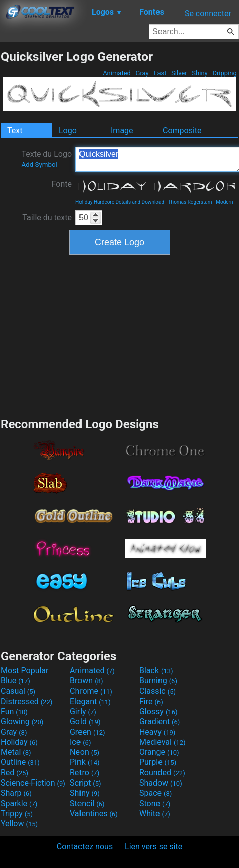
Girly (83, 711)
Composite (182, 131)
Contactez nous (85, 847)
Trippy (17, 813)
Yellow (19, 823)
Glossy (158, 711)
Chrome (91, 691)
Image (122, 131)
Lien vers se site (153, 847)
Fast (160, 73)
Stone (155, 803)
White (155, 813)
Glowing (22, 721)
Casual (18, 691)
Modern (224, 202)
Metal (16, 752)
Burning (158, 681)
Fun (14, 711)
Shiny (200, 73)
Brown (86, 681)
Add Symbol (39, 165)
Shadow (161, 783)
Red (14, 773)
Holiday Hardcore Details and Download (120, 202)
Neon (85, 752)
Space (155, 793)
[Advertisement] (120, 335)
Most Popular (25, 671)
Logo (68, 131)
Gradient (160, 721)
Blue (15, 681)
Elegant (90, 701)
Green (88, 732)
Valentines (94, 813)
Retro (85, 773)
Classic (157, 691)
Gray (142, 73)
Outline (20, 762)
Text (15, 131)
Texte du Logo (47, 159)
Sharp (16, 793)
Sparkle (19, 803)
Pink (85, 762)
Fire (151, 701)
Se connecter (208, 13)
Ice (80, 742)
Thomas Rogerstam (190, 202)
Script (86, 783)
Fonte (62, 184)
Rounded (162, 773)
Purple (158, 762)
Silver (179, 73)
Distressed (26, 701)
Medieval (163, 742)
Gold (85, 721)
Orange (159, 752)
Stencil (87, 803)
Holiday (19, 742)
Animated (117, 73)
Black (156, 671)
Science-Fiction (33, 783)
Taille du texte (47, 218)
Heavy (157, 732)
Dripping (225, 73)
